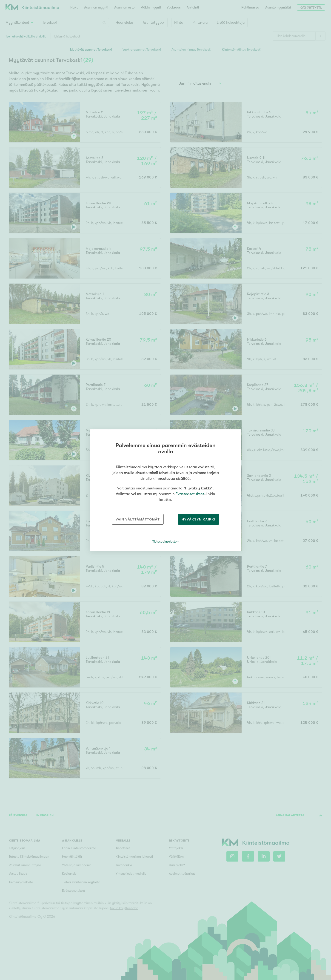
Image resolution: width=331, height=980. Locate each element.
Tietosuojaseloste (164, 541)
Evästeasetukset (190, 494)
